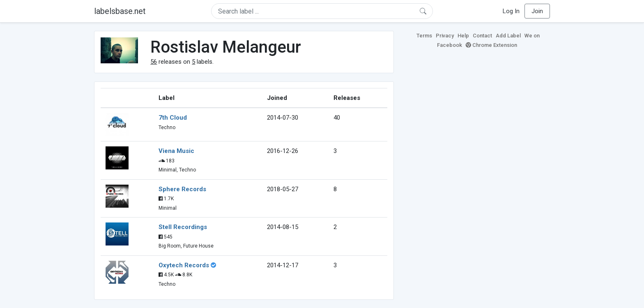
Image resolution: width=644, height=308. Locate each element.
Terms (424, 36)
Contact (482, 36)
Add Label (508, 36)
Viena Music (176, 151)
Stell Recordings (183, 227)
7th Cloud (173, 118)
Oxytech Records (184, 265)
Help (463, 36)
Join (537, 11)
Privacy (445, 36)
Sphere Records (182, 189)
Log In (511, 11)
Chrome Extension (491, 45)
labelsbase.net (120, 11)
